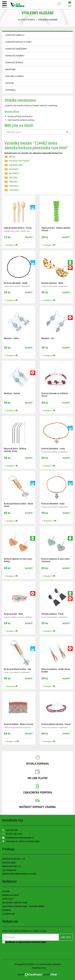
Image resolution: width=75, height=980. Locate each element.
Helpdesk (6, 910)
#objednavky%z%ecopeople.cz (20, 838)
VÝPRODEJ (11, 90)
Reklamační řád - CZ (11, 866)
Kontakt (6, 891)
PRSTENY (13, 178)
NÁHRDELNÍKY (16, 165)
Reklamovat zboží (10, 895)
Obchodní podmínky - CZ (14, 859)
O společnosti (9, 914)
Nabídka (4, 4)
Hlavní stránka (26, 20)
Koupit (29, 237)
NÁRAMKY (14, 169)
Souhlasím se (24, 942)
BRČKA (12, 157)
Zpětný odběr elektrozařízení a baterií (19, 874)
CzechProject (34, 974)
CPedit (54, 974)
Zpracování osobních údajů (15, 902)
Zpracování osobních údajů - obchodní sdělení (23, 906)
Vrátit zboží (8, 899)
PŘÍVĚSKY (14, 186)
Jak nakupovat (9, 870)
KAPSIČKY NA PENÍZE (19, 161)
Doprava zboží (9, 862)
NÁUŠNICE (14, 173)
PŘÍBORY (13, 182)
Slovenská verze (39, 968)
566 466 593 (12, 830)
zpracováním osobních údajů (32, 942)
